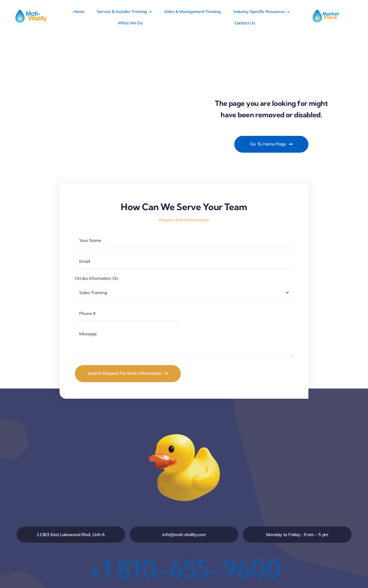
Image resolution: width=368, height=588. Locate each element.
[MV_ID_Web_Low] (31, 11)
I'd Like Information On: (97, 278)
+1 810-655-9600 (184, 569)
